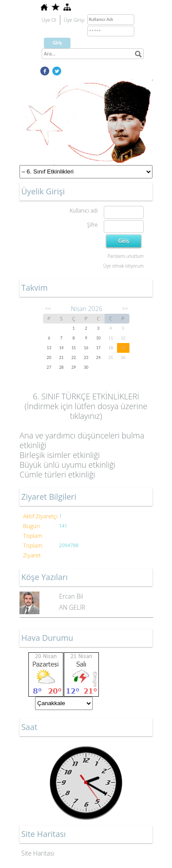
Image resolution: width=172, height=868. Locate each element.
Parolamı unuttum (126, 256)
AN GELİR (72, 607)
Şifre (92, 225)
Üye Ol (49, 20)
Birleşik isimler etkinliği (60, 455)
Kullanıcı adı (84, 211)
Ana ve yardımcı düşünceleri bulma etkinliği (82, 440)
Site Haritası (38, 853)
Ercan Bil (71, 596)
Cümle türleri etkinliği (57, 474)
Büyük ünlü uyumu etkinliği (67, 465)
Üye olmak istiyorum (123, 266)
